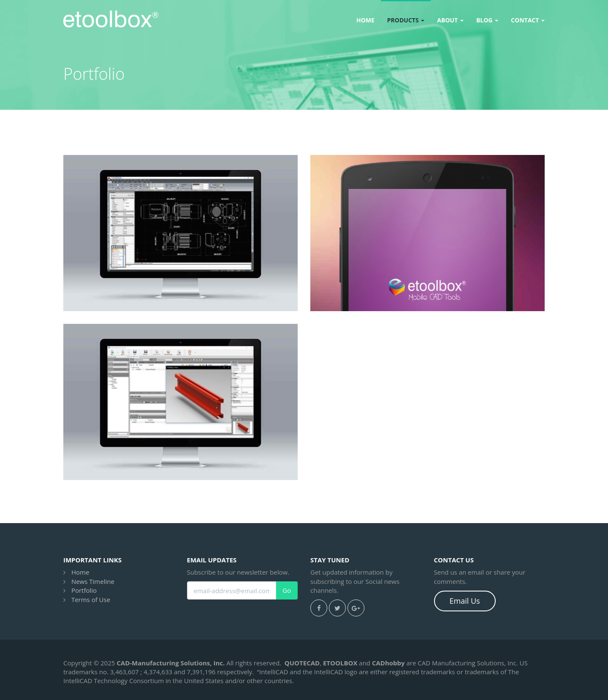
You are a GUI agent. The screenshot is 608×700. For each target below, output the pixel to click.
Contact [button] (528, 20)
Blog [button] (487, 20)
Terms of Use (91, 600)
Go (287, 590)
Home (365, 20)
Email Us (465, 601)
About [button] (450, 20)
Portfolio (84, 590)
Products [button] (406, 20)
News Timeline (93, 581)
